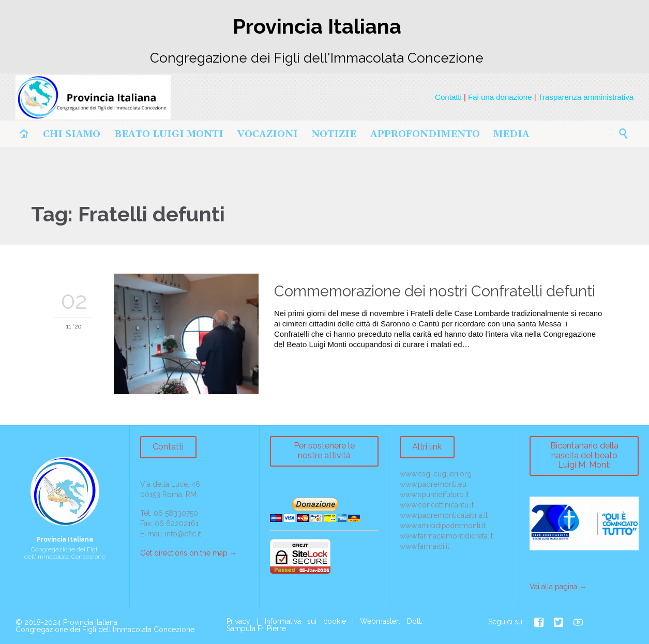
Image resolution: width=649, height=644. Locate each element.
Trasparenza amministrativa (586, 97)
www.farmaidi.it (425, 546)
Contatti (448, 97)
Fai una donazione (500, 97)
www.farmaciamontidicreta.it (446, 536)
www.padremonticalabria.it (444, 515)
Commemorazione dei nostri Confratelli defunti (435, 291)
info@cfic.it (183, 534)
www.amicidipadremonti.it (443, 526)
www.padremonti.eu (433, 484)
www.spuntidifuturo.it (434, 495)
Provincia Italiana (90, 622)
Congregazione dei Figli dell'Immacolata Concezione (105, 630)
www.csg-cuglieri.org (436, 474)
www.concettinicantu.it (437, 505)
